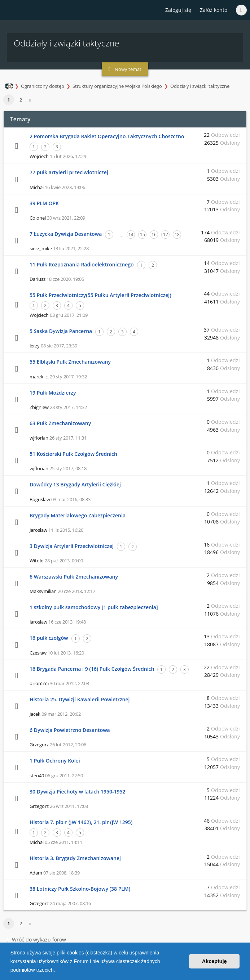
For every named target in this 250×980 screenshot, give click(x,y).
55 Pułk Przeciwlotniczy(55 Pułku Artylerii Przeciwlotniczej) (100, 295)
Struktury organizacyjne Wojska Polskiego (117, 86)
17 (166, 235)
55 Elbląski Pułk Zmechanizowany (70, 362)
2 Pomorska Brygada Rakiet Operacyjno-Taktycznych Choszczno (107, 136)
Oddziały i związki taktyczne (200, 86)
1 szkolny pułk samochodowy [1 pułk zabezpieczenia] (94, 607)
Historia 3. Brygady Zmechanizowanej (75, 858)
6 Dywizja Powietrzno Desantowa (70, 730)
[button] (57, 971)
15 (142, 235)
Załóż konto (214, 10)
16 (154, 235)
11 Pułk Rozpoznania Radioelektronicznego (82, 264)
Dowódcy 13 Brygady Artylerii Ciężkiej (75, 484)
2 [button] (21, 100)
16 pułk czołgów (49, 638)
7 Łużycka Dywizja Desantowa (66, 234)
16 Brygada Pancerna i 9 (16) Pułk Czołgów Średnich (92, 669)
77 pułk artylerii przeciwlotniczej (69, 172)
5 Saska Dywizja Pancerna (61, 331)
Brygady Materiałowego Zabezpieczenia (78, 515)
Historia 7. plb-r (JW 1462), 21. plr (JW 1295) (81, 822)
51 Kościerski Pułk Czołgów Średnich (73, 454)
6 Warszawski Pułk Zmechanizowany (74, 577)
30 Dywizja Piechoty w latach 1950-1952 (77, 792)
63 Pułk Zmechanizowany (60, 423)
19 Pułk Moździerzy (53, 393)
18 (177, 235)
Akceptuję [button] (214, 961)
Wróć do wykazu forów (36, 939)
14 (131, 235)
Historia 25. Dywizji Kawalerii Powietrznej (80, 699)
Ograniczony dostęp (43, 86)
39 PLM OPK (44, 203)
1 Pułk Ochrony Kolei (55, 761)
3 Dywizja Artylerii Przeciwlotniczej (72, 546)
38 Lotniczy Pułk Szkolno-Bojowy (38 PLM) (80, 889)
